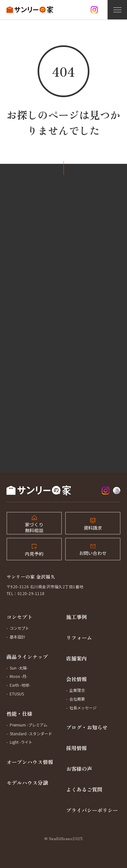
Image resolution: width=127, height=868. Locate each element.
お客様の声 (79, 769)
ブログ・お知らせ (87, 727)
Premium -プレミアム (29, 725)
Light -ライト (21, 742)
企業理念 (77, 690)
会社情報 (76, 679)
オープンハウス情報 (30, 762)
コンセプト (19, 617)
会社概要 (77, 699)
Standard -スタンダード (31, 733)
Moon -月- (19, 676)
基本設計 (17, 637)
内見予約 (34, 554)
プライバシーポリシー (92, 810)
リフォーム (79, 637)
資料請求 (93, 528)
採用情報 (76, 748)
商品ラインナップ (27, 657)
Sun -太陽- (19, 668)
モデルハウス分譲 (27, 783)
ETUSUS (17, 694)
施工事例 (76, 617)
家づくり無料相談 (34, 527)
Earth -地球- (20, 685)
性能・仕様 (19, 714)
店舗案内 (76, 658)
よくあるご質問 (84, 789)
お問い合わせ (93, 553)
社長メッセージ (83, 708)
